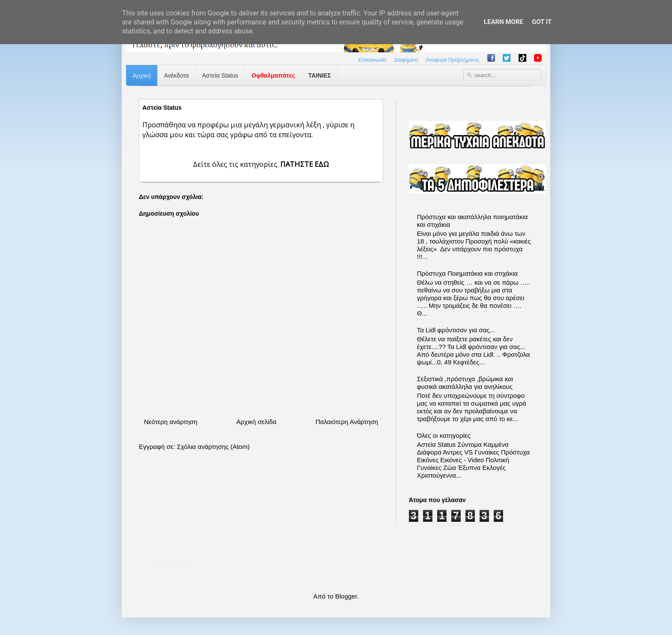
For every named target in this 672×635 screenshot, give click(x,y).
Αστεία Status (220, 75)
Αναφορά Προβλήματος (453, 60)
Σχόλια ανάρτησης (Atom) (213, 447)
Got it (542, 22)
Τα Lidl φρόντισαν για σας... (456, 330)
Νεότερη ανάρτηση (171, 422)
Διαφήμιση (406, 60)
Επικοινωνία (372, 60)
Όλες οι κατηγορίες (444, 435)
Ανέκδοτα (177, 75)
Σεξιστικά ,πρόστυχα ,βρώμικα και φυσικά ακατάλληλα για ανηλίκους (465, 383)
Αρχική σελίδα (256, 422)
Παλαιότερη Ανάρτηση (347, 422)
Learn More (504, 22)
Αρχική (142, 75)
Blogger (346, 596)
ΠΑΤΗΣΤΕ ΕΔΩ (305, 164)
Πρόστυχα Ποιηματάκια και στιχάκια (467, 273)
